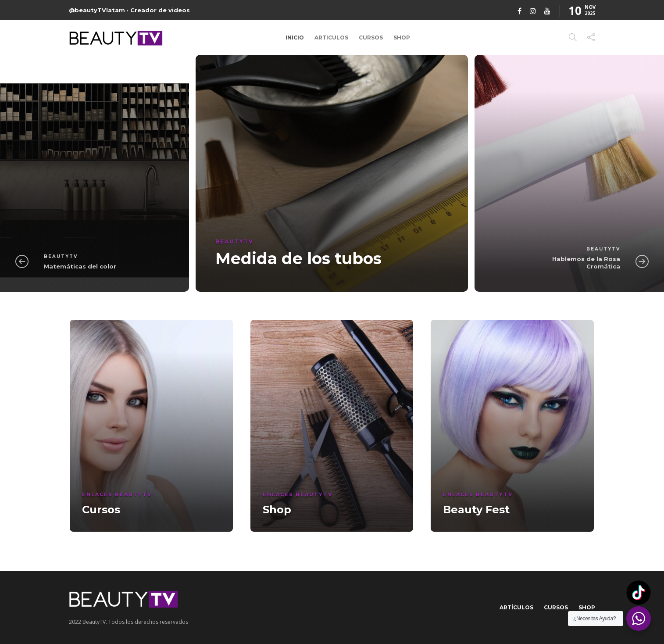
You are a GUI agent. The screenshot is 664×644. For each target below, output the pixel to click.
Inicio (295, 38)
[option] (332, 173)
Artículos (516, 607)
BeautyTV (61, 256)
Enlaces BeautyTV (117, 494)
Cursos (371, 38)
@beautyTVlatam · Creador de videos (129, 10)
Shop (402, 38)
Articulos (331, 38)
